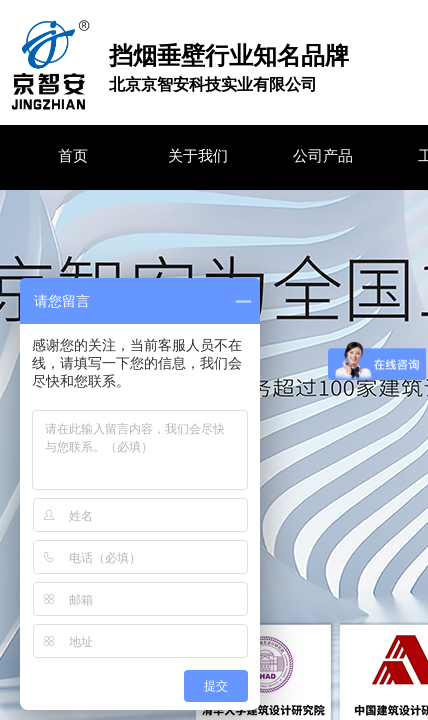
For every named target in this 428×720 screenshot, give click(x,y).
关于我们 (198, 156)
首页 (73, 156)
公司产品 (323, 156)
